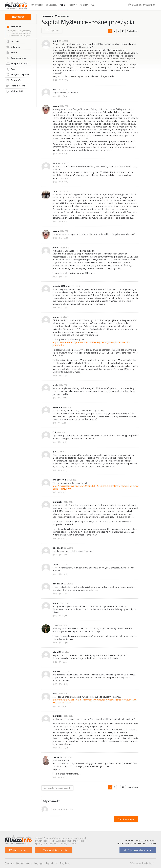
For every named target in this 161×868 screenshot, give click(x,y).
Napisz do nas (18, 850)
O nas (29, 863)
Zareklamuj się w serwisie (53, 850)
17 (123, 31)
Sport (11, 69)
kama (55, 565)
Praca (12, 53)
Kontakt (73, 5)
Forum (63, 5)
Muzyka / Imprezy (18, 75)
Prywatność (52, 863)
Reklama (84, 5)
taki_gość (57, 757)
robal (55, 191)
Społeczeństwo (16, 58)
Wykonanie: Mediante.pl (142, 863)
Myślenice (14, 27)
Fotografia (14, 80)
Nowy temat (18, 17)
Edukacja (13, 47)
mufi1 (55, 41)
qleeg (56, 106)
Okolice (12, 42)
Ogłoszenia (52, 5)
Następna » (133, 31)
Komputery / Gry (17, 64)
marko (56, 248)
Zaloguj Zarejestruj (141, 5)
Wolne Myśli (15, 91)
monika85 (58, 716)
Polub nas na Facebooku (137, 850)
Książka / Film (16, 86)
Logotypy (39, 863)
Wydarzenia (37, 5)
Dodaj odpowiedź (52, 31)
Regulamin (65, 863)
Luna (55, 625)
